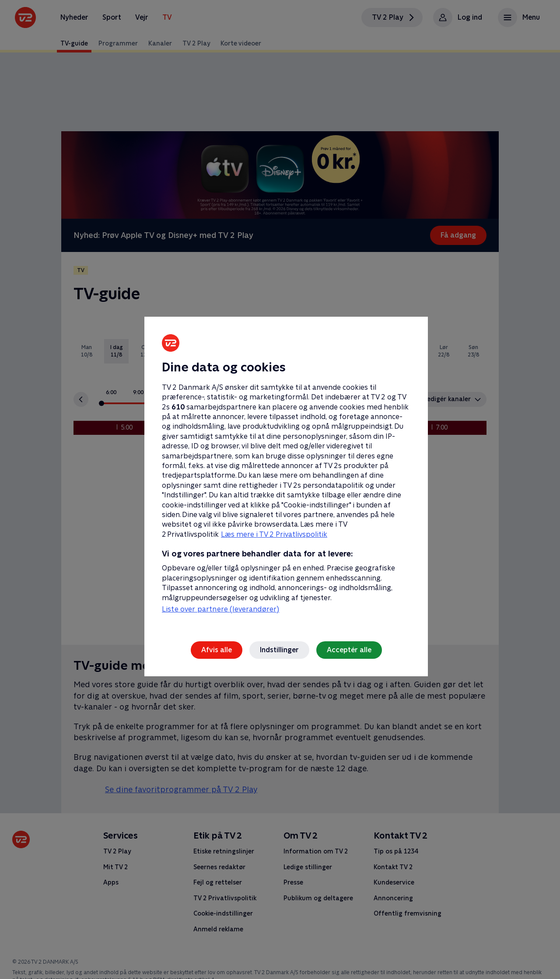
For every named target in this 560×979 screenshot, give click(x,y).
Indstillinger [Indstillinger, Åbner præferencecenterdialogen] (279, 650)
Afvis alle (217, 650)
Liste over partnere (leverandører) (220, 609)
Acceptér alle (349, 650)
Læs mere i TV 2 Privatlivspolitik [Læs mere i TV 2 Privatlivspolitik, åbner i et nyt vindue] (274, 534)
